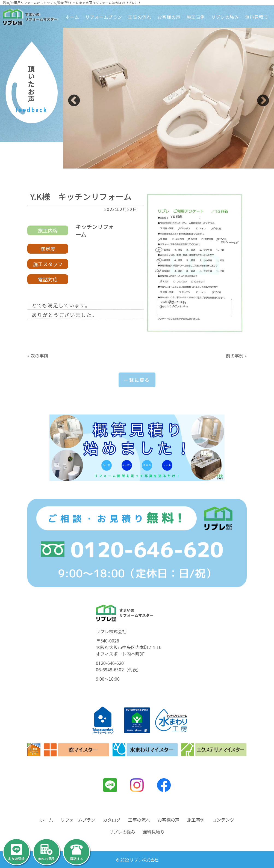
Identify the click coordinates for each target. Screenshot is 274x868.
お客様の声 (169, 17)
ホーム (72, 17)
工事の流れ (140, 17)
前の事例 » (236, 356)
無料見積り (257, 17)
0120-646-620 (110, 663)
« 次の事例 (38, 356)
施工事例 (196, 17)
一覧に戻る (137, 380)
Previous (74, 101)
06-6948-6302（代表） (119, 669)
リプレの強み (225, 17)
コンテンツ (223, 820)
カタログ (112, 820)
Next (263, 101)
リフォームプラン (104, 17)
